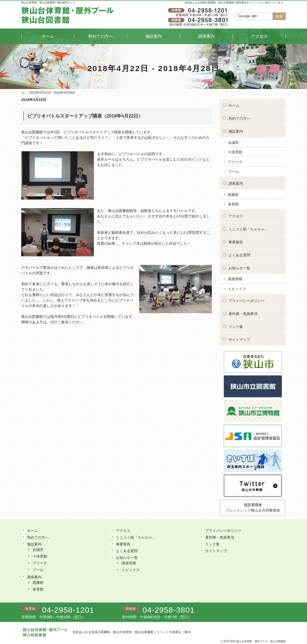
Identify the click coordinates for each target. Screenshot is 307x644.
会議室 (233, 141)
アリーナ (235, 160)
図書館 (233, 193)
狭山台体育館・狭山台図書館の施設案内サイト (48, 2)
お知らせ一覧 (239, 266)
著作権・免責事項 (243, 312)
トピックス (237, 287)
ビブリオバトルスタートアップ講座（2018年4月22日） (85, 116)
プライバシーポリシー (247, 299)
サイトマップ (239, 338)
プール (233, 170)
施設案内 (236, 129)
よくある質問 (239, 253)
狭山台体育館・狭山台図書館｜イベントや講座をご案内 (152, 632)
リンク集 (236, 325)
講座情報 (235, 277)
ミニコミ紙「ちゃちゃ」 (248, 227)
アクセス (236, 214)
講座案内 (236, 182)
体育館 (233, 202)
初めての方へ (239, 117)
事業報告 (236, 240)
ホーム (234, 104)
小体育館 (235, 150)
